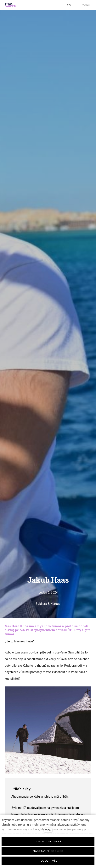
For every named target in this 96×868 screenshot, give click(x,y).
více (48, 830)
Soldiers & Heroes (48, 604)
